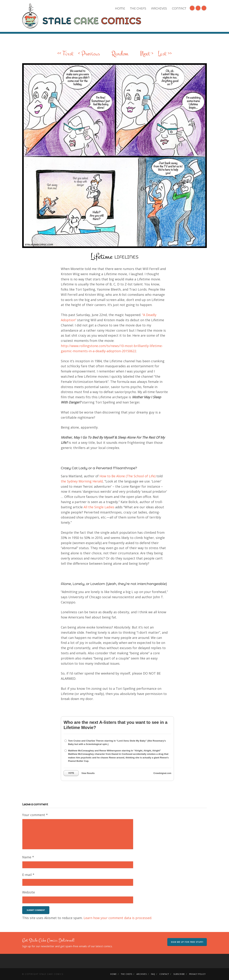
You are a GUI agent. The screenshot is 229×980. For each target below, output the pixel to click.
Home (120, 9)
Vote (71, 773)
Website (29, 892)
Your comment (35, 815)
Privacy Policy (197, 974)
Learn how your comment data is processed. (118, 918)
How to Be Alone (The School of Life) (127, 476)
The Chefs (138, 9)
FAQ (153, 974)
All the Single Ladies (99, 507)
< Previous (89, 54)
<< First (65, 54)
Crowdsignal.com (162, 773)
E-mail (28, 875)
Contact (179, 9)
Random (120, 54)
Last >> (165, 54)
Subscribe (179, 974)
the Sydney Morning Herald (82, 481)
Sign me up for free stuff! (187, 942)
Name (28, 857)
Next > (147, 54)
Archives (159, 9)
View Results (88, 773)
